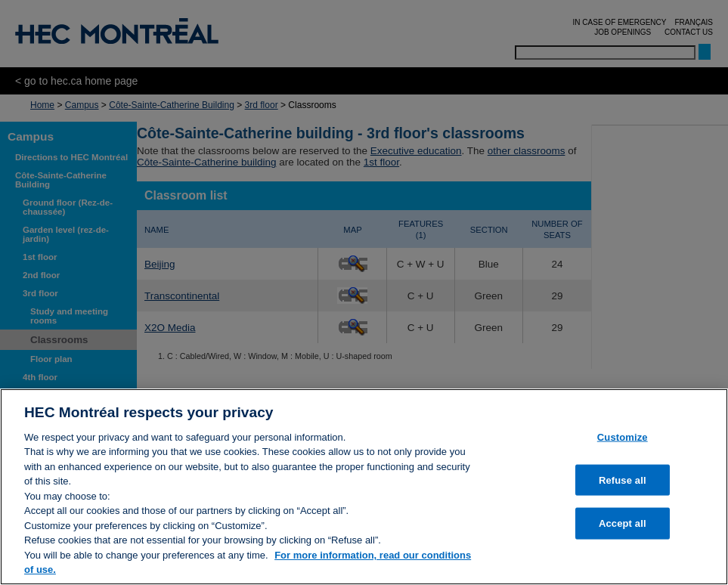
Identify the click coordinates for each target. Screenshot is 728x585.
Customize (623, 437)
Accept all (623, 523)
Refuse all (623, 480)
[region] (364, 487)
